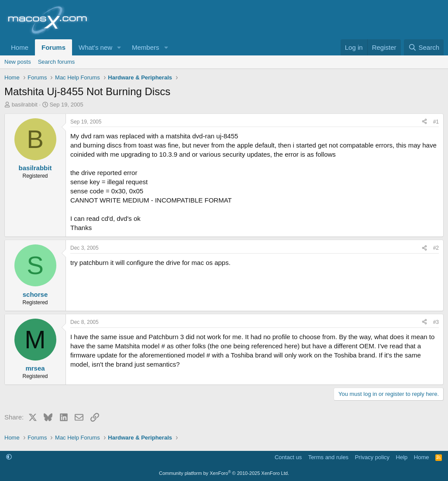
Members (146, 47)
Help (402, 457)
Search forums (57, 62)
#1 (436, 122)
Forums (53, 47)
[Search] (424, 47)
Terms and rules (328, 457)
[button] (119, 47)
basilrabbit (25, 105)
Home (20, 47)
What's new (95, 47)
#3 (436, 322)
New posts (18, 62)
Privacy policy (372, 457)
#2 (436, 248)
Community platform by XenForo (224, 473)
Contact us (288, 457)
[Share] (424, 122)
